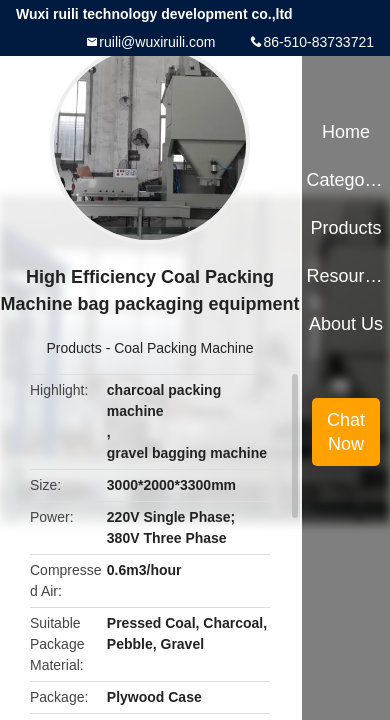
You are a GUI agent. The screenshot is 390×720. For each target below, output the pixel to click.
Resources (345, 276)
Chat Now (346, 432)
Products (74, 348)
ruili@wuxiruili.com (157, 42)
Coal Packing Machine (183, 348)
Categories (345, 180)
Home (346, 132)
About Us (346, 324)
